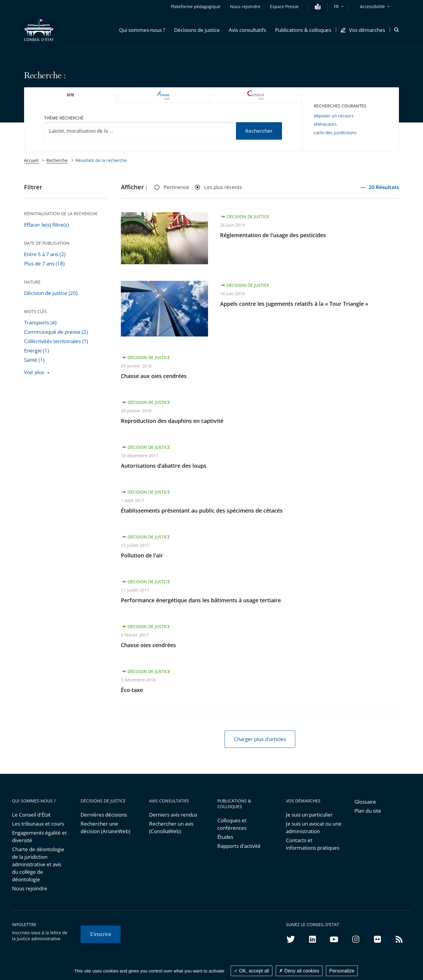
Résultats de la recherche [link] (101, 160)
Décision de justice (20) (51, 293)
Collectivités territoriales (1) (56, 341)
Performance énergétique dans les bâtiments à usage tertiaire (201, 600)
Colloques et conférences (232, 824)
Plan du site (368, 811)
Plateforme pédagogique (196, 6)
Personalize (342, 971)
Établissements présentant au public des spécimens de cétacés (202, 510)
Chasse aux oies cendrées (154, 376)
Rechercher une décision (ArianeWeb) (105, 827)
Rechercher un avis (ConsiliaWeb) (171, 827)
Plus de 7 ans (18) (44, 264)
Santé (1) (34, 360)
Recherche (57, 160)
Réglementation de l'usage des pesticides (273, 235)
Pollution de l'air (142, 555)
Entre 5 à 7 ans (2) (45, 254)
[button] (142, 30)
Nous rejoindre (30, 888)
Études (225, 837)
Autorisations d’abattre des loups (164, 466)
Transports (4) (40, 323)
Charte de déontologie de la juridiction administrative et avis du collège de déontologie (38, 864)
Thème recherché (64, 118)
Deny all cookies (299, 971)
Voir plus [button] (34, 372)
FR (336, 6)
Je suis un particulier (309, 815)
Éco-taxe (132, 690)
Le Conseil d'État (31, 815)
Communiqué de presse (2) (56, 332)
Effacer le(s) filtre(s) (46, 225)
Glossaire (365, 802)
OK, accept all (251, 971)
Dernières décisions (104, 815)
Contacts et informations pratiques (313, 844)
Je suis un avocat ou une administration (314, 827)
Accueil (31, 160)
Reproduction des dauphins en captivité (172, 421)
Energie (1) (37, 350)
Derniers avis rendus (173, 815)
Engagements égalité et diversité (39, 836)
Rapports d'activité (239, 846)
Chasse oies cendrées (148, 645)
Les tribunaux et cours (38, 824)
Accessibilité (372, 6)
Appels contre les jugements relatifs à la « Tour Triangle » (294, 304)
